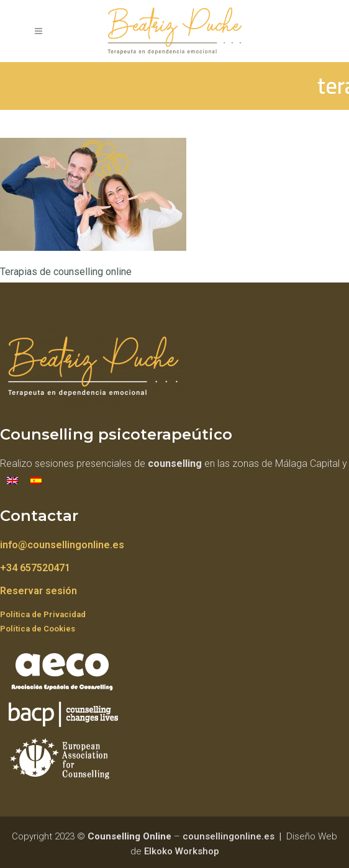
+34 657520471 (35, 568)
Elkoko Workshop (182, 851)
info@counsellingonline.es (62, 545)
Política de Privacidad (43, 614)
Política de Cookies (38, 629)
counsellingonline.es (229, 836)
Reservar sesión (39, 591)
